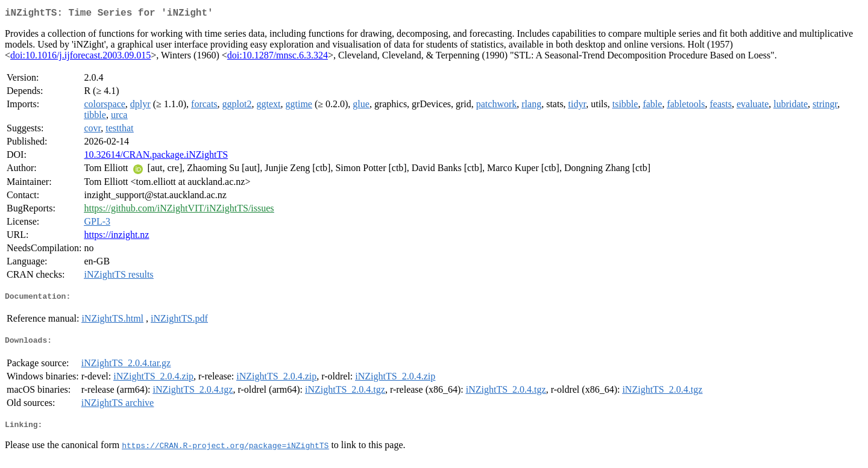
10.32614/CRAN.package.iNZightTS (156, 157)
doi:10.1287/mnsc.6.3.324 (278, 58)
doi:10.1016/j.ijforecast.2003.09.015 (80, 58)
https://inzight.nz (116, 237)
